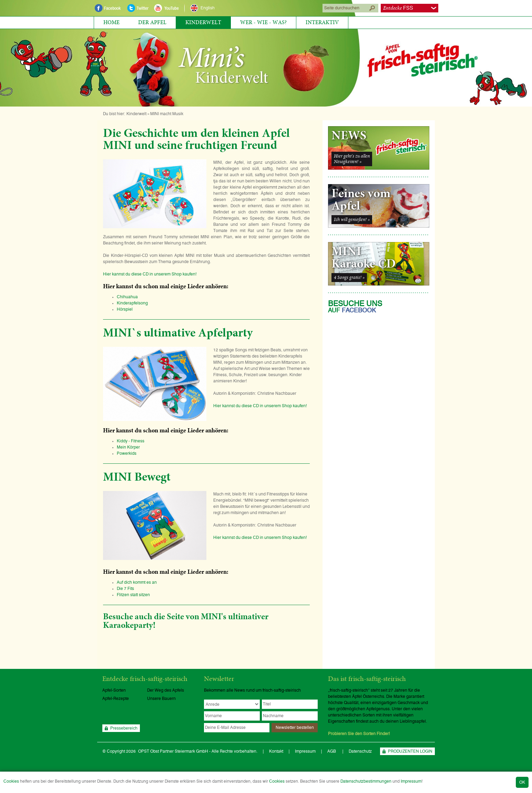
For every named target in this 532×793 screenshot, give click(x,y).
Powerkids (127, 453)
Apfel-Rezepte (116, 699)
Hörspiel (125, 309)
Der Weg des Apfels (166, 690)
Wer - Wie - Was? (263, 22)
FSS (398, 8)
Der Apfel (152, 22)
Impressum (411, 781)
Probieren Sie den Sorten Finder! (359, 734)
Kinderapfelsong (132, 303)
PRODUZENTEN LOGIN (410, 751)
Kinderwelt (203, 22)
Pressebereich (124, 728)
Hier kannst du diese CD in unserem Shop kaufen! (150, 274)
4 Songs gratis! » (349, 278)
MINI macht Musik (167, 114)
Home (111, 22)
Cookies (11, 781)
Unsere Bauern (161, 699)
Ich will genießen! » (352, 220)
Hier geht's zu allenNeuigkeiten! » (352, 159)
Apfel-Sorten (114, 690)
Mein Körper (128, 447)
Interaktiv (322, 22)
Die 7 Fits (125, 589)
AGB (332, 751)
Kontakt (276, 751)
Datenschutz (360, 751)
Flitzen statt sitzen (133, 595)
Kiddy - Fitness (131, 441)
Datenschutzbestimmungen (366, 781)
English (208, 8)
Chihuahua (129, 297)
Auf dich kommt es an (137, 582)
